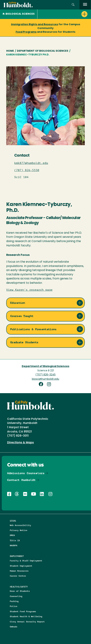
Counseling (16, 596)
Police (14, 606)
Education (18, 303)
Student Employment (21, 566)
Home (10, 51)
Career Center (18, 576)
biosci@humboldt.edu (45, 379)
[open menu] (85, 5)
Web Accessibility (20, 525)
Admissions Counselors (26, 473)
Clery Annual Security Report (27, 622)
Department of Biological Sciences (43, 51)
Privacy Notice (19, 530)
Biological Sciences (19, 14)
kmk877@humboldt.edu (31, 163)
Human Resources (19, 571)
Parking (14, 601)
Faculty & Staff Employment (26, 561)
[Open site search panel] (73, 5)
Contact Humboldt (21, 480)
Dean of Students (20, 591)
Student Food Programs (23, 611)
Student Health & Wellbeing (26, 616)
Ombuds (14, 627)
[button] (64, 14)
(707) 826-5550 (27, 170)
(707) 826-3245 (45, 375)
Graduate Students (24, 342)
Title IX (15, 540)
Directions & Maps (20, 443)
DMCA (12, 535)
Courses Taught (22, 316)
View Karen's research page (29, 290)
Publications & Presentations (33, 329)
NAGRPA (14, 545)
